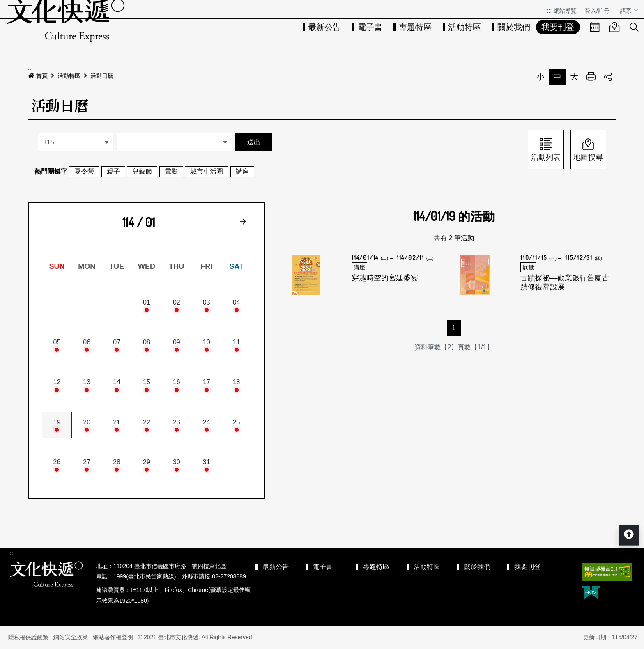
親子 (113, 171)
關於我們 (514, 27)
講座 (242, 171)
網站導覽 (565, 11)
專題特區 (415, 27)
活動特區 (465, 27)
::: (550, 11)
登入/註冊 (597, 11)
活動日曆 (102, 76)
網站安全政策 (71, 637)
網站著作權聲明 (113, 637)
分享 (608, 77)
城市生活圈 (207, 171)
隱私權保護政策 (28, 637)
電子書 (370, 27)
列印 (591, 77)
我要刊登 (558, 27)
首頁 (38, 76)
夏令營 (84, 171)
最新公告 (324, 27)
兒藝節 (142, 171)
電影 (171, 171)
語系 (627, 11)
